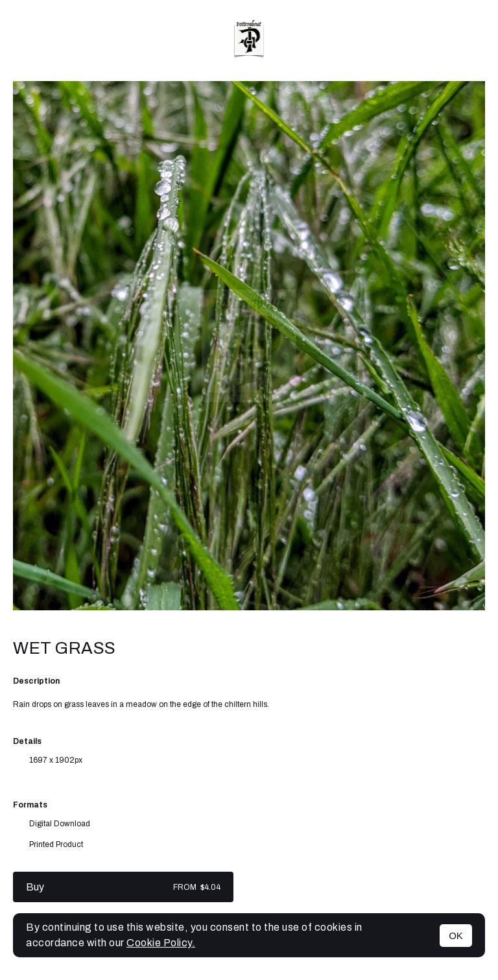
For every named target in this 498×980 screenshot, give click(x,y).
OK (456, 936)
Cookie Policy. (161, 943)
